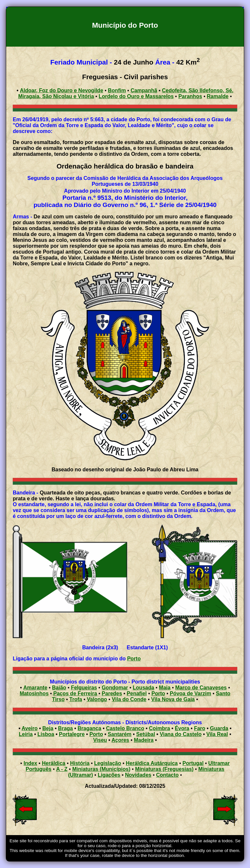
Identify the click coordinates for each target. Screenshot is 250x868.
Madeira (144, 740)
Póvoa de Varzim (190, 693)
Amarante (35, 688)
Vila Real (217, 734)
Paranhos (190, 96)
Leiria (26, 734)
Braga (65, 728)
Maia (165, 688)
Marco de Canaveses (201, 688)
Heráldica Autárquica (152, 763)
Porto (134, 659)
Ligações (109, 775)
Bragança (89, 728)
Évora (182, 728)
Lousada (144, 688)
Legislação (108, 763)
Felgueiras (84, 688)
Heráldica (54, 763)
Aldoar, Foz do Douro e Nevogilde (62, 90)
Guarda (219, 728)
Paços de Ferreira (75, 693)
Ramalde (218, 96)
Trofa (76, 699)
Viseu (100, 740)
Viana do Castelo (181, 734)
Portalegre (72, 734)
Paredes (112, 693)
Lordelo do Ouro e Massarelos (136, 96)
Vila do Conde (129, 699)
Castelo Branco (125, 728)
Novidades (138, 775)
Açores (120, 740)
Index (30, 763)
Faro (200, 728)
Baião (59, 688)
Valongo (97, 699)
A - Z (62, 769)
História (80, 763)
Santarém (120, 734)
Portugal (193, 763)
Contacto (167, 775)
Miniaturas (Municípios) (101, 769)
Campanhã (144, 90)
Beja (48, 728)
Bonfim (117, 90)
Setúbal (146, 734)
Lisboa (46, 734)
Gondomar (115, 688)
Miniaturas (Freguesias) (164, 769)
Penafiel (137, 693)
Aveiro (29, 728)
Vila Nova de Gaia (173, 699)
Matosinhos (34, 693)
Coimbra (160, 728)
